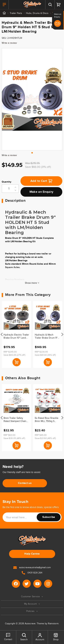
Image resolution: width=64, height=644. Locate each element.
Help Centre (32, 554)
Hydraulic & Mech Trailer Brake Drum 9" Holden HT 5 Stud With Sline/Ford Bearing (47, 336)
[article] (16, 334)
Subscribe (49, 517)
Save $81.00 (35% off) (45, 355)
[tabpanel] (32, 99)
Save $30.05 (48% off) (14, 438)
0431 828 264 (32, 573)
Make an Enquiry (41, 192)
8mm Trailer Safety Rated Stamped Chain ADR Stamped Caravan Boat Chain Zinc (16, 420)
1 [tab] (32, 153)
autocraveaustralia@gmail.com (32, 568)
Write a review (9, 43)
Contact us (25, 483)
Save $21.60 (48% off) (45, 438)
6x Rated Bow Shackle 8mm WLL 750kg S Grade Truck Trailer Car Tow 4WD (47, 420)
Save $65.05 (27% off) (14, 355)
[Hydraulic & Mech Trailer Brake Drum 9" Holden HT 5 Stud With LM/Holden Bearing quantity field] (10, 189)
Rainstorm (53, 624)
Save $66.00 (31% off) (38, 167)
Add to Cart (41, 181)
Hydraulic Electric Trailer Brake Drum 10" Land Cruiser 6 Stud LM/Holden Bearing (16, 336)
